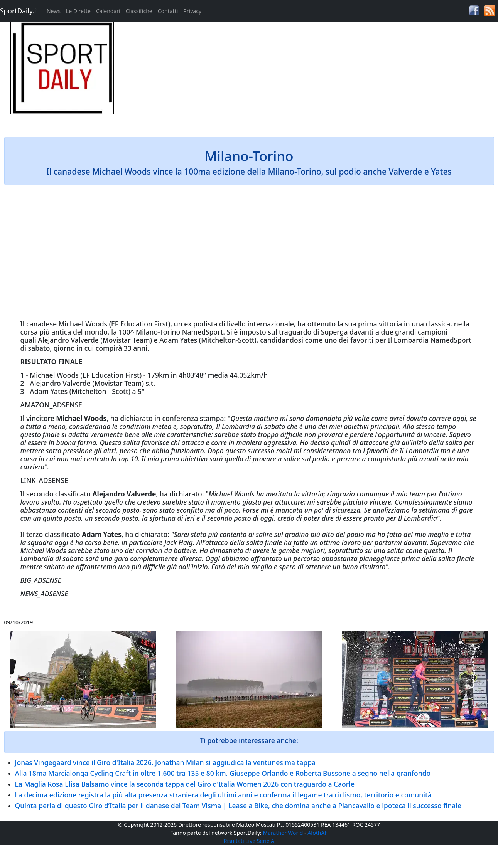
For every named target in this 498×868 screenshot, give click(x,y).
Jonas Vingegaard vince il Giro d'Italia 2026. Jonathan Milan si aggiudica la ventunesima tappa (165, 762)
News (54, 11)
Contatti (168, 11)
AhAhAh (318, 833)
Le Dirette (78, 11)
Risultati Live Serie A (249, 841)
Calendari (108, 11)
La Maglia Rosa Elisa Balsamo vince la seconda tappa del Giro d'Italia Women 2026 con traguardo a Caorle (185, 784)
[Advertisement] (311, 76)
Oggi (213, 558)
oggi (459, 418)
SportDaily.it (19, 11)
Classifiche (139, 11)
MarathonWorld (283, 833)
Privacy (192, 11)
